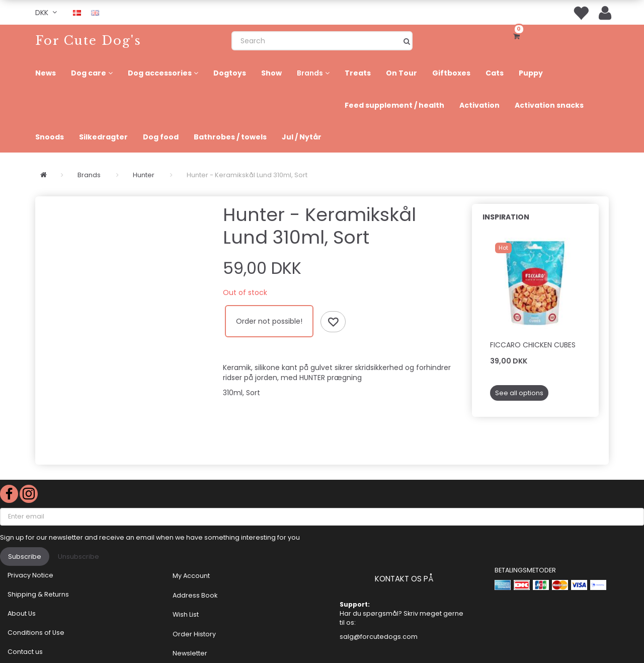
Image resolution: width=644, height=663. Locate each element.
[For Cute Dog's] (88, 41)
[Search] (407, 41)
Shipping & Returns (38, 594)
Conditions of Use (36, 633)
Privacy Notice (30, 575)
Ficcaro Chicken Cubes (533, 345)
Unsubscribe (78, 557)
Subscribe (25, 557)
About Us (22, 613)
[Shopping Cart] (518, 35)
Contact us (25, 652)
